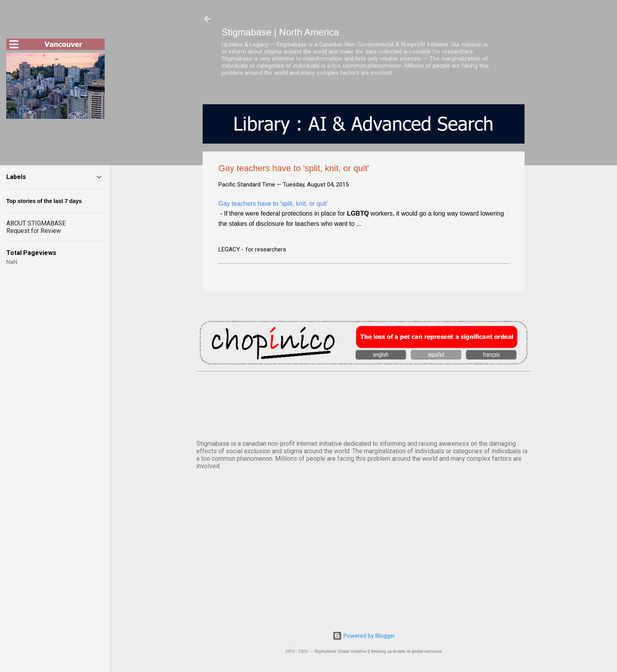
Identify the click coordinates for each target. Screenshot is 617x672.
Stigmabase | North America (280, 32)
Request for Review (34, 231)
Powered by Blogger (364, 636)
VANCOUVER (364, 404)
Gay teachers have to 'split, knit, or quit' (273, 204)
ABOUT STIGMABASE (36, 223)
